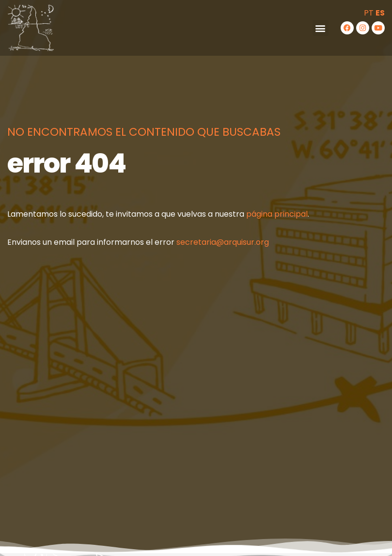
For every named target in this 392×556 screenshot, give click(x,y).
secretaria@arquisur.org (223, 242)
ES (380, 13)
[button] (321, 28)
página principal (277, 214)
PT (369, 13)
